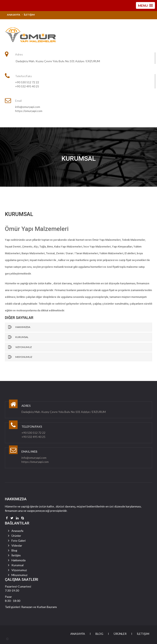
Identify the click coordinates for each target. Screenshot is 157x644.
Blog (14, 550)
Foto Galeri (19, 541)
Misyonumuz (24, 357)
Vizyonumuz (24, 347)
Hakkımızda (23, 327)
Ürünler (16, 536)
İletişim (29, 15)
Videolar (17, 545)
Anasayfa (14, 15)
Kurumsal (22, 337)
